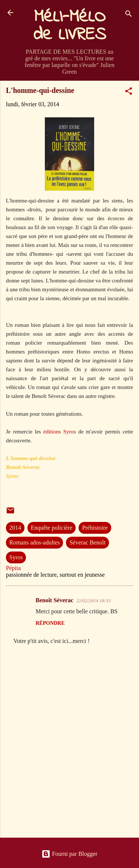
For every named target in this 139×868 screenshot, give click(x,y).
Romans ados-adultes (34, 542)
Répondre (50, 623)
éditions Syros (60, 432)
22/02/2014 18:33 (94, 601)
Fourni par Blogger (69, 854)
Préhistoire (95, 528)
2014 (15, 528)
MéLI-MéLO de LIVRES (70, 26)
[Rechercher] (129, 15)
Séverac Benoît (87, 542)
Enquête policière (52, 528)
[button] (129, 92)
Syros (16, 557)
